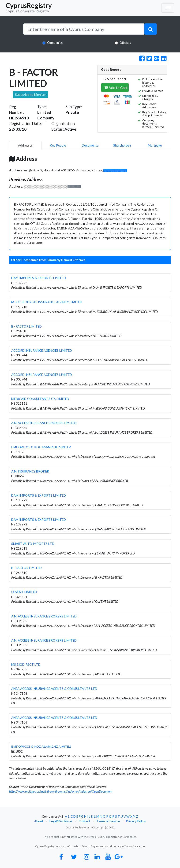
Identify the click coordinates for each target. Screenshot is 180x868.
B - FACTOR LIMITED (26, 326)
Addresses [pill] (25, 145)
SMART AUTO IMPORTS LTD (33, 544)
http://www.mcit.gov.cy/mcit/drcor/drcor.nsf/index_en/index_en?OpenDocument (61, 791)
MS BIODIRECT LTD (26, 665)
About (39, 821)
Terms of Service (108, 821)
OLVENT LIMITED (24, 592)
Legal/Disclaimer (61, 821)
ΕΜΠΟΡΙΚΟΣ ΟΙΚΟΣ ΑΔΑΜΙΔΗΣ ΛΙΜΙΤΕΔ (41, 447)
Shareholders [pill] (122, 145)
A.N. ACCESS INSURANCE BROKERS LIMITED (44, 423)
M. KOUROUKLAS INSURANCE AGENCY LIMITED (47, 302)
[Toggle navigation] (168, 8)
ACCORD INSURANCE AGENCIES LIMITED (42, 351)
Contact (84, 821)
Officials (125, 43)
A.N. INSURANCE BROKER (30, 471)
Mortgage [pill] (155, 145)
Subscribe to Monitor (30, 94)
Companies (55, 43)
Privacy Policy (136, 821)
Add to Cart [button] (116, 87)
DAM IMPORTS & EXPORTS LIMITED (39, 278)
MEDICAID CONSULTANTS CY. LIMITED (40, 399)
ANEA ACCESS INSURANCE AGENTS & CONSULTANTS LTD (54, 689)
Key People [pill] (58, 145)
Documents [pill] (90, 145)
